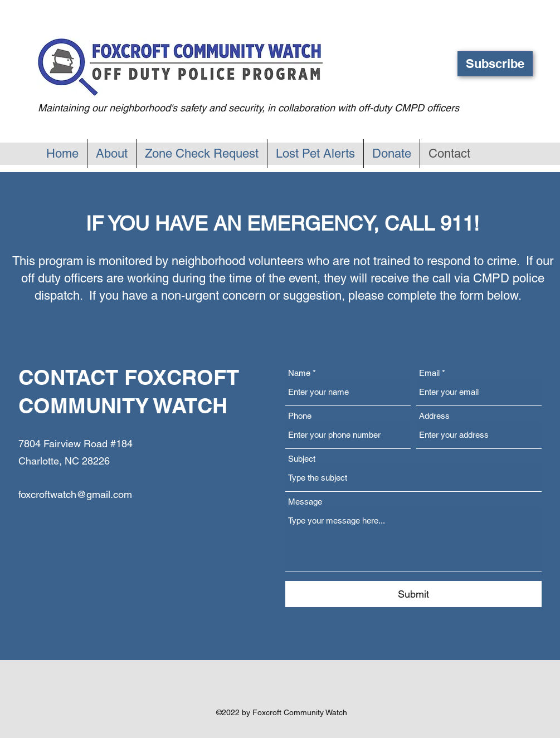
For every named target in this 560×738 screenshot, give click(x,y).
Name (299, 373)
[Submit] (413, 594)
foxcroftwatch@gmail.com (75, 494)
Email (429, 373)
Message (305, 502)
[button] (495, 64)
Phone (300, 416)
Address (434, 416)
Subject (302, 459)
